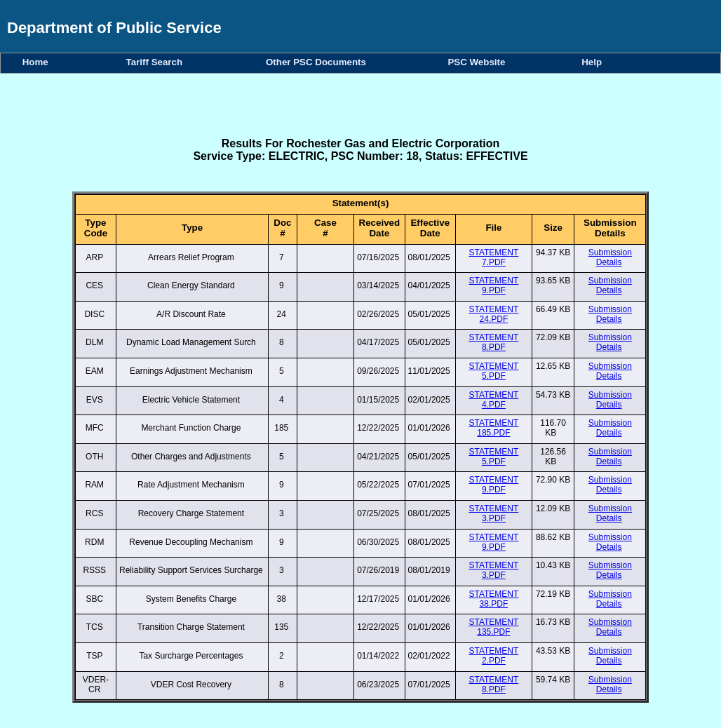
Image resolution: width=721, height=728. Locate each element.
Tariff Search (157, 62)
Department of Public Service (114, 28)
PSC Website (479, 62)
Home (38, 62)
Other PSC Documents (318, 62)
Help (592, 62)
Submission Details (610, 257)
